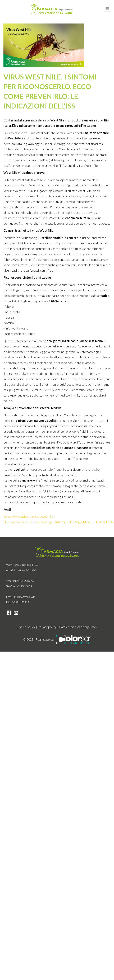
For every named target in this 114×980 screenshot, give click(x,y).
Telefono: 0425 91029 (19, 586)
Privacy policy (47, 627)
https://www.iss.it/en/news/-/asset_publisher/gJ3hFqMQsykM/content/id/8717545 (59, 522)
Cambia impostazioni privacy (78, 627)
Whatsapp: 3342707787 (21, 581)
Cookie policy (26, 627)
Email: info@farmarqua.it (20, 597)
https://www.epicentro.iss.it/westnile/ (29, 516)
